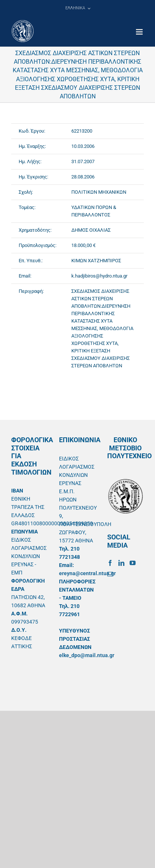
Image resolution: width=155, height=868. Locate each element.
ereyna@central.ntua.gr (87, 573)
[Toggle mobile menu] (140, 32)
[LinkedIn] (121, 563)
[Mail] (110, 574)
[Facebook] (110, 563)
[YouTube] (133, 563)
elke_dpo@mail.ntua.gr (87, 655)
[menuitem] (78, 8)
